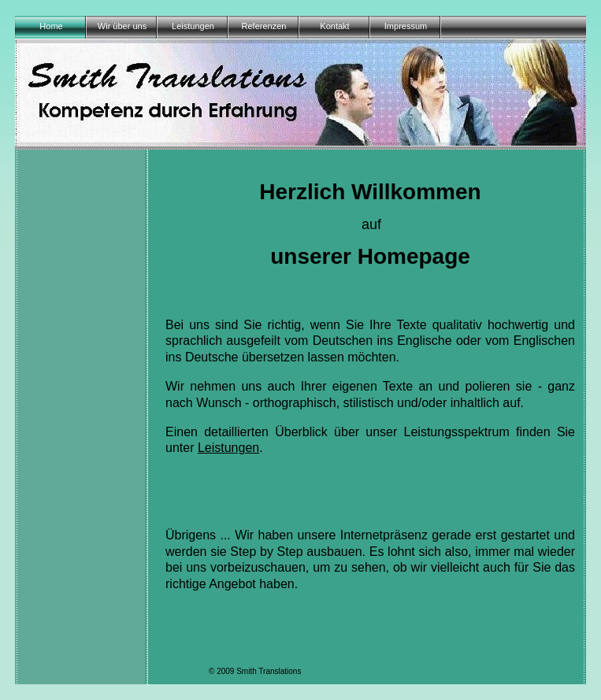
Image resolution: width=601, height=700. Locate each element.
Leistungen (193, 26)
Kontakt (334, 26)
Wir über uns (122, 26)
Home (51, 26)
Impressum (406, 26)
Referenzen (264, 26)
